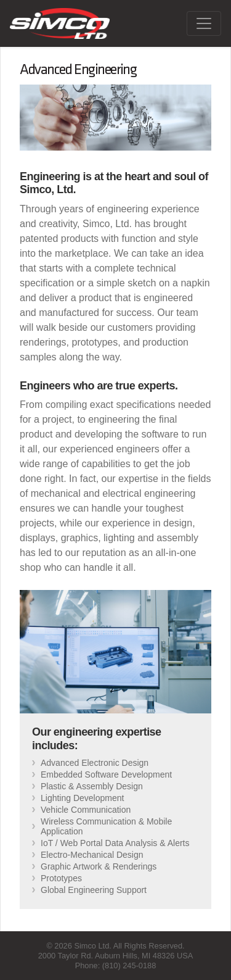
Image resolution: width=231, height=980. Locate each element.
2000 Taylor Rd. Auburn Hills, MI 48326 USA (116, 956)
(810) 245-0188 (129, 965)
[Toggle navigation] (204, 23)
